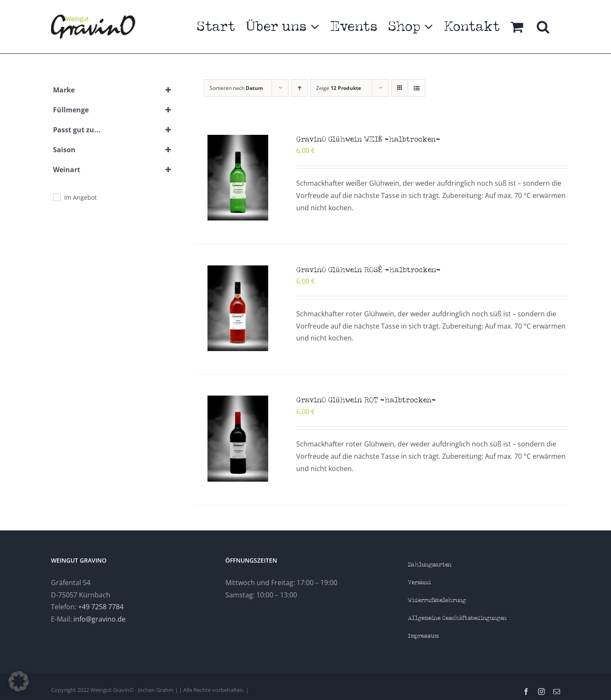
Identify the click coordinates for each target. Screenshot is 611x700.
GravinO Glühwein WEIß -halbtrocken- (368, 140)
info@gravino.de (99, 619)
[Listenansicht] (416, 88)
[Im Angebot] (56, 197)
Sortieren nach (236, 88)
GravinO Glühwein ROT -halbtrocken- (366, 400)
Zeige (339, 88)
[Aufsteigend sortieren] (299, 88)
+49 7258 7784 (101, 607)
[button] (543, 27)
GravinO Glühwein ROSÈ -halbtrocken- (368, 270)
